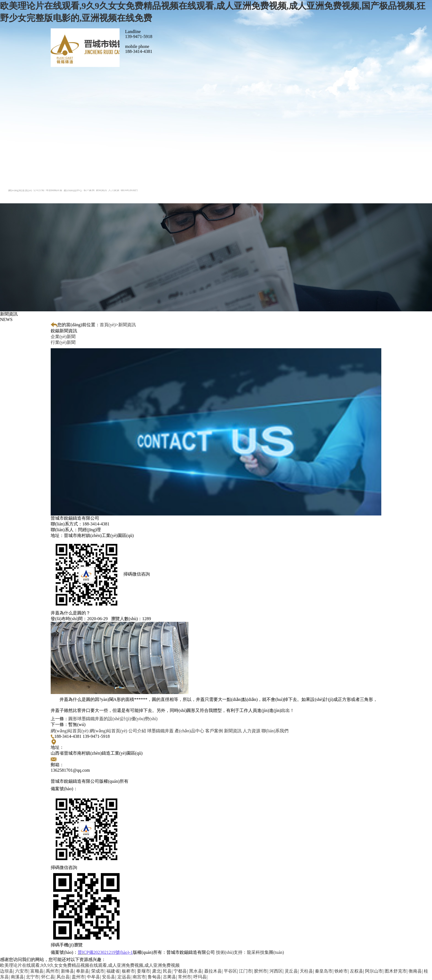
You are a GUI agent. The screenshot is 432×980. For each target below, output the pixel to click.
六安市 (22, 971)
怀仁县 (48, 977)
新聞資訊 (127, 325)
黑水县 (196, 971)
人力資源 (252, 731)
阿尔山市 (374, 971)
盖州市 (78, 977)
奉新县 (83, 971)
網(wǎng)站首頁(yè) (70, 731)
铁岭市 (341, 971)
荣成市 (98, 971)
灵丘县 (291, 971)
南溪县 (17, 977)
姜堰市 (144, 971)
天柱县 (306, 971)
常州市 (185, 977)
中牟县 (93, 977)
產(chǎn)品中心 (189, 731)
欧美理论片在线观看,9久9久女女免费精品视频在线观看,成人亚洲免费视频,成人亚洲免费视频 (90, 965)
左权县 (357, 971)
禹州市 (52, 971)
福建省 (113, 971)
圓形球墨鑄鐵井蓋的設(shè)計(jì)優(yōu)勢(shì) (113, 719)
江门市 (245, 971)
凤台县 (63, 977)
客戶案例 (214, 731)
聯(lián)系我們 (275, 731)
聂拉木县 (213, 971)
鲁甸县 (154, 977)
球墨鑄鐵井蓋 (160, 731)
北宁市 (33, 977)
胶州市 (261, 971)
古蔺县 (169, 977)
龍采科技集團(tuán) (250, 952)
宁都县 (180, 971)
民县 (167, 971)
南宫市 (139, 977)
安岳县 (109, 977)
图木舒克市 (396, 971)
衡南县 (415, 971)
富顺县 (37, 971)
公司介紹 (137, 731)
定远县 (124, 977)
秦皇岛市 (324, 971)
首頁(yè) (108, 325)
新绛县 (67, 971)
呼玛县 (200, 977)
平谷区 (230, 971)
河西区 (276, 971)
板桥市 (128, 971)
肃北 (156, 971)
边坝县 (7, 971)
